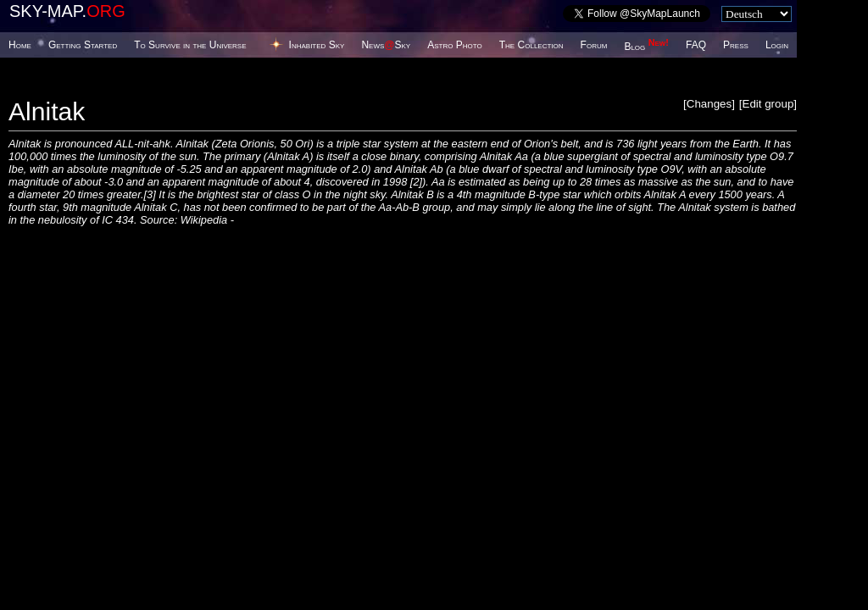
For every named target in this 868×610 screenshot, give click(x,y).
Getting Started (83, 45)
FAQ (696, 45)
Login (777, 45)
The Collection (531, 45)
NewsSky (386, 45)
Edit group (768, 104)
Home (20, 45)
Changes (709, 104)
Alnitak (47, 111)
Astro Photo (455, 45)
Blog (646, 47)
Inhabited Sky (317, 45)
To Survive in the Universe (190, 45)
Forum (594, 45)
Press (736, 45)
